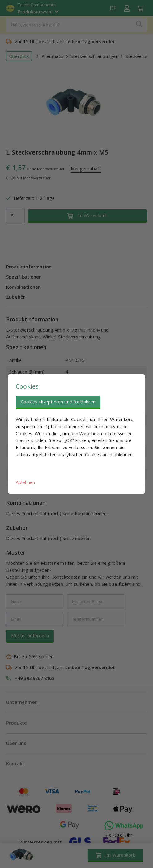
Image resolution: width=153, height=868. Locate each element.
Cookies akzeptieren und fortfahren (58, 402)
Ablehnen (25, 482)
